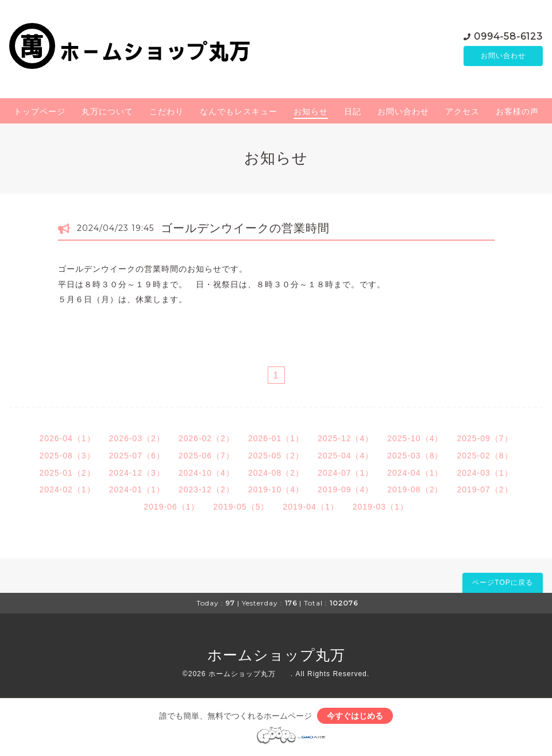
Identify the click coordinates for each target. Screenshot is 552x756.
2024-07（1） (346, 473)
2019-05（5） (241, 507)
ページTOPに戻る (502, 583)
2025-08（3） (67, 456)
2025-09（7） (485, 438)
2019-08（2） (415, 489)
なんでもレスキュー (239, 111)
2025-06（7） (206, 456)
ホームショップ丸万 (291, 655)
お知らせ (311, 111)
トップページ (40, 111)
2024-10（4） (206, 473)
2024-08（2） (276, 473)
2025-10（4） (415, 438)
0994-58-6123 (508, 35)
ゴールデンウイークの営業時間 (245, 228)
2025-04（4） (346, 456)
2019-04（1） (311, 507)
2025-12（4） (346, 438)
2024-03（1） (485, 473)
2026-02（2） (206, 438)
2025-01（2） (67, 473)
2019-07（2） (485, 489)
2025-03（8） (415, 456)
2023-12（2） (206, 489)
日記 (353, 111)
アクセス (462, 111)
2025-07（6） (137, 456)
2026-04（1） (67, 438)
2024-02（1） (67, 489)
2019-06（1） (171, 507)
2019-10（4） (276, 489)
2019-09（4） (346, 489)
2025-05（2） (276, 456)
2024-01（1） (137, 489)
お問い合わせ (503, 56)
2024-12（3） (137, 473)
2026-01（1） (276, 438)
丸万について (107, 111)
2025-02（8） (485, 456)
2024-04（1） (415, 473)
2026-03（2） (137, 438)
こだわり (167, 111)
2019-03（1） (381, 507)
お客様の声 (517, 111)
